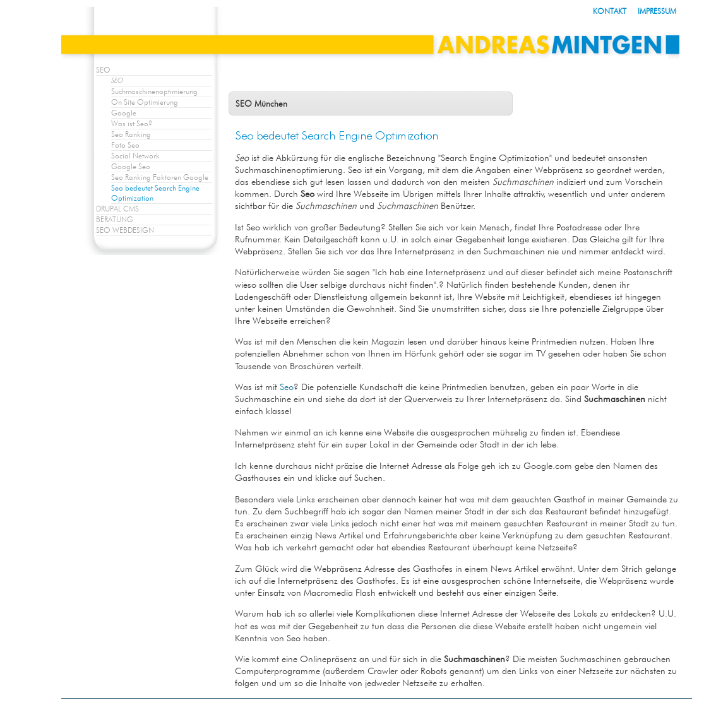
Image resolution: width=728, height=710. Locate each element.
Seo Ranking (131, 134)
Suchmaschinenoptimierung (154, 91)
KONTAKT (610, 11)
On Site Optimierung (145, 102)
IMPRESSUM (657, 11)
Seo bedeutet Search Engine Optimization (155, 193)
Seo (287, 387)
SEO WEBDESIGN (125, 230)
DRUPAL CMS (117, 209)
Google (124, 113)
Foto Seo (125, 145)
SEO (103, 70)
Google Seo (131, 166)
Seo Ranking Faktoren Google (160, 177)
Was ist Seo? (132, 123)
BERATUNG (115, 219)
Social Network (135, 156)
